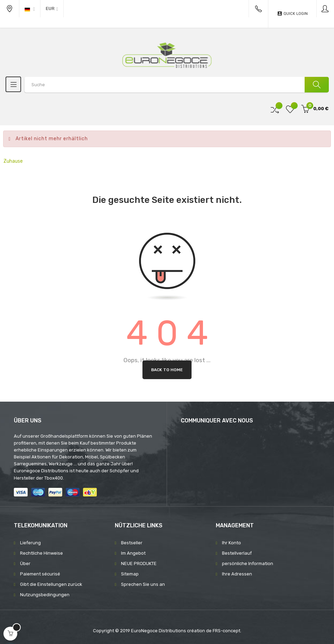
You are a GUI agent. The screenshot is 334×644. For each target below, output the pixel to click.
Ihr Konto (231, 543)
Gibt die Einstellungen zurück (51, 584)
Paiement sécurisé (40, 574)
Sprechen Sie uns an (143, 584)
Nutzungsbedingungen (45, 595)
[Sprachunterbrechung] (30, 9)
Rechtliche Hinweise (41, 553)
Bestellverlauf (237, 553)
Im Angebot (133, 553)
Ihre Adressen (237, 574)
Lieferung (30, 543)
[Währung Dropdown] (52, 9)
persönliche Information (248, 563)
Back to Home (167, 370)
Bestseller (132, 543)
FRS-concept (226, 631)
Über (25, 563)
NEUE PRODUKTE (139, 563)
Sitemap (130, 574)
